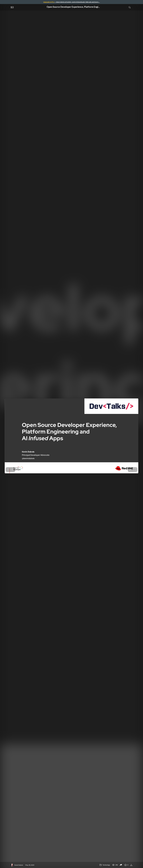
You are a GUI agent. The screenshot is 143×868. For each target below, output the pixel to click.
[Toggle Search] (130, 7)
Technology (105, 865)
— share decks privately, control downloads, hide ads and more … (72, 2)
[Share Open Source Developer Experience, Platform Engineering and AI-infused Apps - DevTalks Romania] (121, 865)
